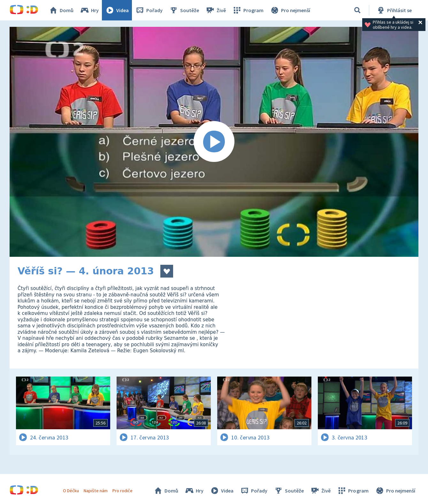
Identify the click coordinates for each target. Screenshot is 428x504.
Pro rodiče (122, 491)
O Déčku (71, 491)
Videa (117, 10)
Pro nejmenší (290, 10)
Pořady (149, 10)
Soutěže (184, 10)
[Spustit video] (214, 142)
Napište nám (96, 491)
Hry (89, 10)
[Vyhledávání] (357, 10)
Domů (61, 10)
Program (248, 10)
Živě (216, 10)
